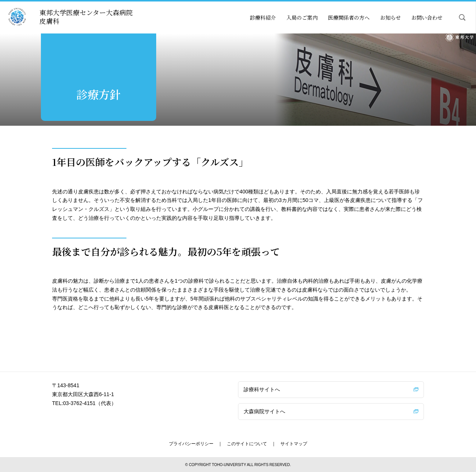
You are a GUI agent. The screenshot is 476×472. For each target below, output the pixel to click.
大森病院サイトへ (264, 411)
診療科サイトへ (262, 389)
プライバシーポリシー (191, 444)
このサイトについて (247, 444)
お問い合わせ (427, 17)
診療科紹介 (263, 17)
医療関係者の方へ (349, 17)
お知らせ (390, 17)
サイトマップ (294, 444)
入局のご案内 (302, 17)
